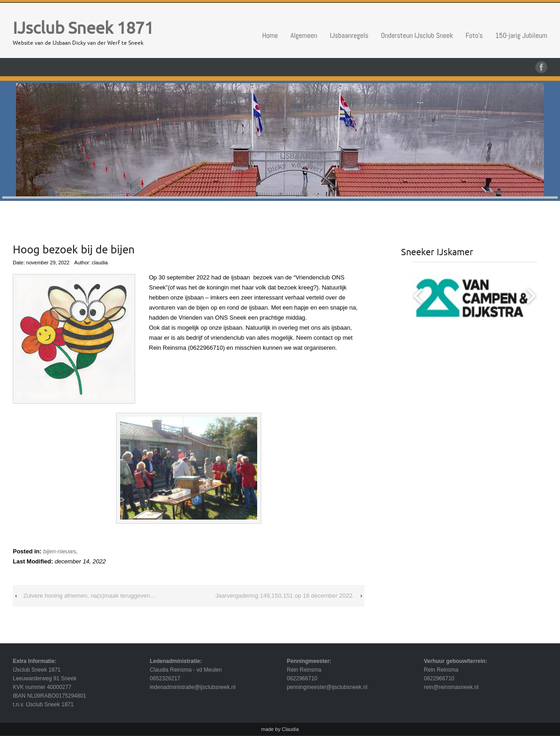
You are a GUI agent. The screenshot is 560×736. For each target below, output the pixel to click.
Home (270, 35)
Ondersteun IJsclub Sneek (417, 35)
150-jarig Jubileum (521, 35)
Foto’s (474, 35)
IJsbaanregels (349, 35)
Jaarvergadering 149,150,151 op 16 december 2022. (285, 596)
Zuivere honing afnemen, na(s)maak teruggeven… (90, 596)
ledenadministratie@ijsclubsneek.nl (193, 687)
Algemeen (304, 35)
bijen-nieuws (59, 551)
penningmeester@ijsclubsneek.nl (327, 687)
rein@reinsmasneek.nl (451, 687)
